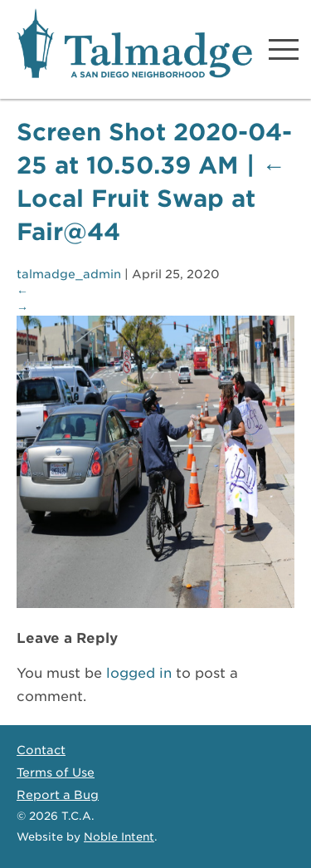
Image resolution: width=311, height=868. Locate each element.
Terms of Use (56, 772)
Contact (41, 750)
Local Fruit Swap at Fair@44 (151, 199)
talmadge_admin (69, 274)
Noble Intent (119, 837)
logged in (139, 673)
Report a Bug (58, 795)
